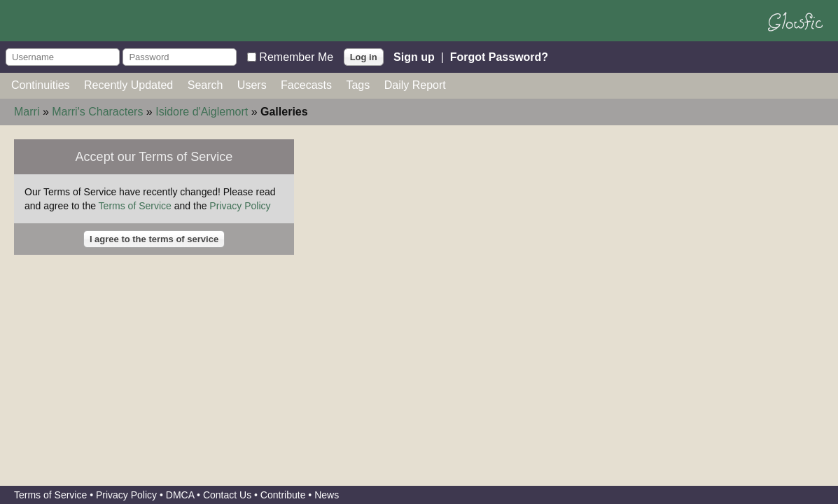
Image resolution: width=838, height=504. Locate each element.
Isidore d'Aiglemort (202, 112)
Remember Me (296, 56)
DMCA (180, 495)
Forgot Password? (499, 56)
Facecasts (306, 85)
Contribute (283, 495)
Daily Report (415, 85)
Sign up (414, 56)
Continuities (41, 85)
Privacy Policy (240, 206)
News (327, 495)
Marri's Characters (97, 112)
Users (252, 85)
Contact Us (227, 495)
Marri (27, 112)
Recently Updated (128, 85)
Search (205, 85)
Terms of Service (135, 206)
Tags (358, 85)
